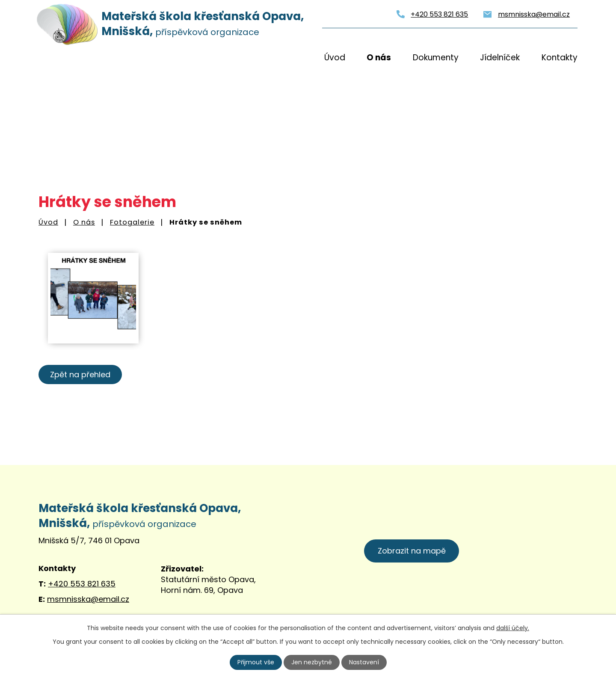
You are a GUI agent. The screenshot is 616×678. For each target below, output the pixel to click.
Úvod (335, 58)
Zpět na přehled (80, 375)
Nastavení (364, 662)
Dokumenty (436, 58)
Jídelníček (500, 58)
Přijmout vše (256, 662)
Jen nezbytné (312, 662)
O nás (379, 58)
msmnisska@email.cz (534, 14)
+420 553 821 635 (439, 14)
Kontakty (560, 58)
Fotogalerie (132, 222)
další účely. (513, 628)
